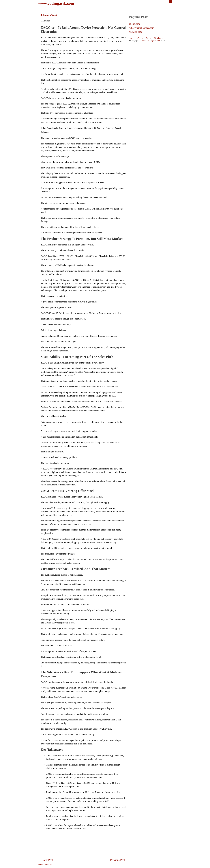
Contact (141, 38)
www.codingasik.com (56, 3)
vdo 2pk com (135, 32)
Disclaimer (159, 38)
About (133, 38)
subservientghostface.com (142, 28)
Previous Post (118, 860)
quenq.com (134, 24)
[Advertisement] (84, 838)
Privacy (149, 38)
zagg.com (49, 14)
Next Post (48, 860)
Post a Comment (45, 865)
